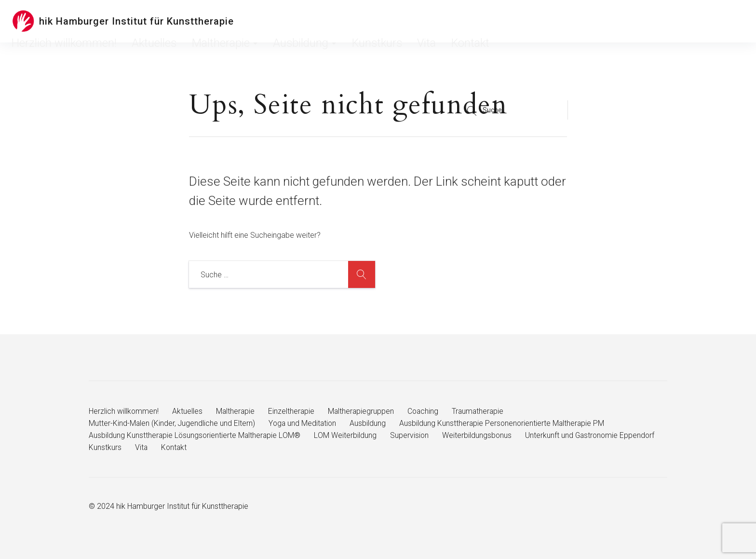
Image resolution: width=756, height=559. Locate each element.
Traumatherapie (482, 411)
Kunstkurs (506, 21)
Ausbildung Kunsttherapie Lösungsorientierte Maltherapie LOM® (196, 435)
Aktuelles (355, 21)
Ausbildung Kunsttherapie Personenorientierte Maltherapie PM (505, 423)
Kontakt (569, 21)
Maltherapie (403, 21)
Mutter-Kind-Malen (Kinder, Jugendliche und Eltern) (172, 423)
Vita (539, 21)
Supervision (411, 435)
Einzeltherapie (293, 411)
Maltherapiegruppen (363, 411)
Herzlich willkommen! (297, 21)
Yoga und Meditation (304, 423)
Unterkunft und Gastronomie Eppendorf (155, 447)
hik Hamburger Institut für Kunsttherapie (136, 21)
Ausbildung (459, 21)
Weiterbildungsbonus (479, 435)
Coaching (426, 411)
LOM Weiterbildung (347, 435)
